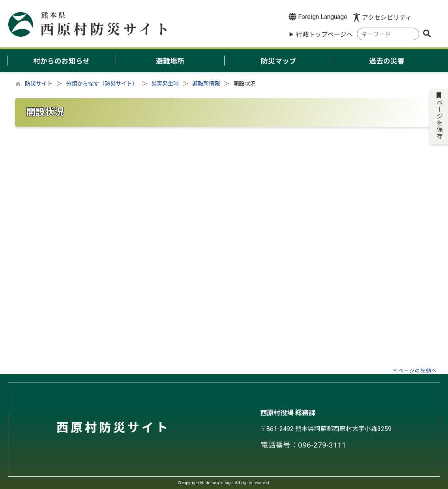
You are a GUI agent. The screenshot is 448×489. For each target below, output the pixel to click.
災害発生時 (165, 84)
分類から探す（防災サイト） (102, 84)
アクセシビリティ (387, 18)
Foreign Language (318, 17)
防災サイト (39, 84)
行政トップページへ (324, 35)
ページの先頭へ (418, 371)
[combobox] (388, 34)
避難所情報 (206, 84)
